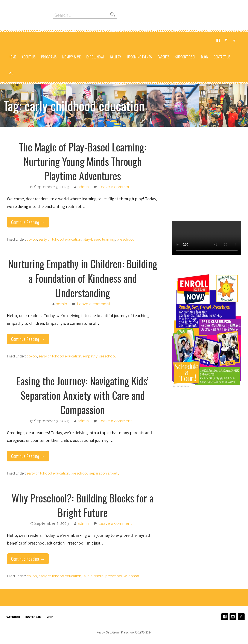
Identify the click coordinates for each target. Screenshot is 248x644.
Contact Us (222, 57)
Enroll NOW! (95, 57)
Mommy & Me (71, 57)
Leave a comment (115, 187)
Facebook (218, 40)
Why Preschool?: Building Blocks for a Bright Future (83, 505)
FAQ (11, 73)
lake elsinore (93, 576)
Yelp (234, 40)
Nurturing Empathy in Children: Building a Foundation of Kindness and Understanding (83, 278)
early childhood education (60, 239)
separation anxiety (104, 473)
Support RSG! (185, 57)
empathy (90, 356)
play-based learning (99, 239)
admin (83, 187)
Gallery (116, 57)
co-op (32, 239)
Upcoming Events (139, 57)
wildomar (132, 576)
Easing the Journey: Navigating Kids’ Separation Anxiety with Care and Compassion (83, 395)
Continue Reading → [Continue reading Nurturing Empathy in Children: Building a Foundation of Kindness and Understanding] (28, 339)
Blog (204, 57)
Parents (164, 57)
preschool (125, 239)
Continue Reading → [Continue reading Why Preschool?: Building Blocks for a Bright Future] (28, 559)
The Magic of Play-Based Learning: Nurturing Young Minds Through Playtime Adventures (83, 161)
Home (12, 57)
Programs (49, 57)
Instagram (226, 40)
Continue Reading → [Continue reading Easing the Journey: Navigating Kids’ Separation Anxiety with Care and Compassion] (28, 456)
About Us (29, 57)
